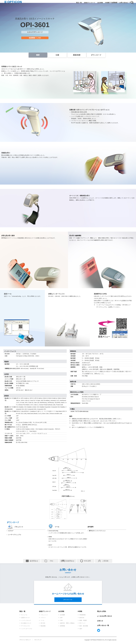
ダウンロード (96, 55)
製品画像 (43, 626)
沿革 (61, 618)
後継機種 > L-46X (35, 38)
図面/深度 (77, 55)
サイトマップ (38, 640)
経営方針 (82, 618)
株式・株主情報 (84, 626)
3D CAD (43, 623)
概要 (38, 55)
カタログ (11, 531)
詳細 (32, 561)
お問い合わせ (124, 3)
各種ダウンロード (90, 3)
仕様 (57, 55)
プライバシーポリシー (25, 640)
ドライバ (43, 618)
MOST (50, 545)
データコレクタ (25, 626)
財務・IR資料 (83, 620)
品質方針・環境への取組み (67, 623)
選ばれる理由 (102, 611)
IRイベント (82, 623)
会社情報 (100, 3)
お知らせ (100, 621)
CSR (61, 620)
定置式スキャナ (25, 618)
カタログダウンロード (35, 32)
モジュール (24, 615)
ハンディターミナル (27, 629)
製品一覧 (79, 3)
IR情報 (107, 3)
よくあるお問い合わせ (105, 616)
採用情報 (114, 3)
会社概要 (62, 615)
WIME (50, 537)
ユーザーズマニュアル (15, 535)
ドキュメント (44, 615)
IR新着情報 (82, 615)
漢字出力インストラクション (97, 531)
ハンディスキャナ (26, 620)
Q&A (81, 629)
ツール (42, 620)
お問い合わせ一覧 (103, 625)
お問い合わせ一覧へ (68, 600)
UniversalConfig (53, 531)
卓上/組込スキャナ (26, 623)
